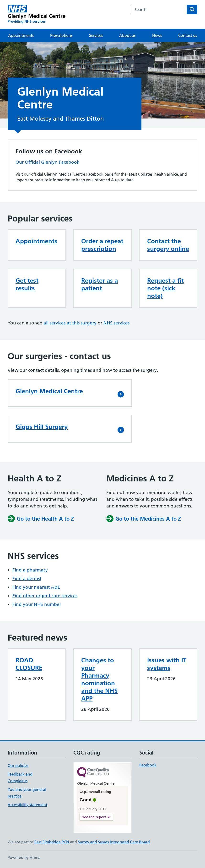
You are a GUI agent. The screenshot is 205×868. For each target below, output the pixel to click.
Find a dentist (27, 579)
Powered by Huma (24, 857)
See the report (94, 817)
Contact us (188, 35)
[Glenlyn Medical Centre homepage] (37, 14)
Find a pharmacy (30, 570)
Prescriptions (61, 35)
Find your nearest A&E (36, 587)
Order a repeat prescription (102, 245)
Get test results (27, 284)
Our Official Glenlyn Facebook (48, 162)
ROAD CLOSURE (29, 664)
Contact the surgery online (168, 245)
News (157, 35)
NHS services (116, 323)
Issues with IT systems (167, 664)
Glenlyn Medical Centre (49, 391)
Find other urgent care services (45, 596)
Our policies (18, 766)
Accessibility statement (27, 805)
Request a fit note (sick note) (165, 288)
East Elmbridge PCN (52, 842)
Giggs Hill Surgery (42, 427)
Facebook (148, 765)
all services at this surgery (70, 323)
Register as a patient (100, 284)
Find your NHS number (37, 604)
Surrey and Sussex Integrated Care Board (114, 842)
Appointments (21, 35)
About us (127, 35)
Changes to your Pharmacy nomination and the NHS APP (99, 679)
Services (96, 35)
